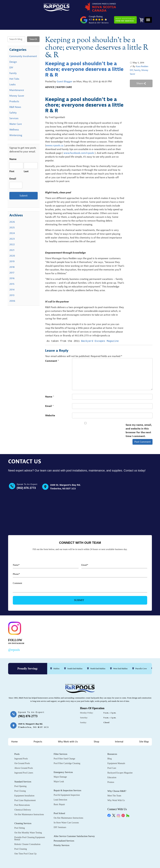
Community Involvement (23, 45)
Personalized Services (64, 828)
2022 (12, 233)
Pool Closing (20, 778)
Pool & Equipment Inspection (67, 782)
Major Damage (60, 764)
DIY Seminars (60, 815)
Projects (38, 729)
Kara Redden (142, 55)
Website (50, 404)
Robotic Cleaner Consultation (27, 832)
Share (141, 72)
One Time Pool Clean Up (25, 841)
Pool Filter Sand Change (64, 746)
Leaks (12, 73)
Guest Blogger (65, 70)
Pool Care (112, 755)
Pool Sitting (20, 815)
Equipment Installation (24, 783)
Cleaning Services (23, 811)
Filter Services (61, 741)
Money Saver (17, 84)
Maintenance (17, 79)
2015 (12, 273)
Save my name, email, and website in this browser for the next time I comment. (139, 419)
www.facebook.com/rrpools (79, 142)
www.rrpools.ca (55, 134)
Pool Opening (20, 774)
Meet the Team (114, 783)
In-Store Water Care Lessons (66, 810)
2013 (12, 284)
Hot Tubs (14, 67)
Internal (119, 729)
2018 (12, 256)
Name (50, 385)
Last (26, 160)
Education (112, 765)
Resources (112, 741)
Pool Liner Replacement (25, 788)
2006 (12, 289)
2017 (12, 261)
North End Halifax (98, 656)
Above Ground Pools (24, 755)
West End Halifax (120, 656)
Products (14, 90)
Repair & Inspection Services (67, 778)
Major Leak (59, 769)
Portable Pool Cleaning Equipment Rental (30, 826)
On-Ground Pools (22, 751)
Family (137, 59)
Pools (17, 741)
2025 (12, 216)
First (12, 160)
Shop (96, 729)
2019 (12, 250)
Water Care (16, 113)
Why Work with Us (68, 729)
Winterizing (16, 124)
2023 (12, 227)
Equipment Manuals (116, 751)
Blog (110, 746)
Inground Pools (21, 746)
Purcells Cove (141, 656)
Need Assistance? (124, 8)
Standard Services (23, 769)
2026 (12, 210)
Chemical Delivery (23, 797)
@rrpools (14, 637)
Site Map (144, 729)
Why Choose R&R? (117, 778)
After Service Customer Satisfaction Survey (74, 823)
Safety (13, 101)
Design (13, 50)
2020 (12, 244)
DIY (131, 59)
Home (14, 729)
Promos (111, 769)
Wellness (14, 118)
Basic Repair (59, 792)
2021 (12, 239)
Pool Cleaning (21, 836)
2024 (12, 222)
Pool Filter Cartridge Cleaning (67, 751)
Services (14, 107)
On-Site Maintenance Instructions (29, 802)
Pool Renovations (22, 792)
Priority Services (62, 833)
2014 (12, 278)
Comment (52, 349)
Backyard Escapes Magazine (100, 330)
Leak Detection (60, 787)
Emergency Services (63, 760)
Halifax (56, 656)
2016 (12, 267)
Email (50, 395)
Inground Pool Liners (24, 760)
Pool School (59, 801)
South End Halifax (75, 656)
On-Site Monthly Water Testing (28, 820)
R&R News (15, 96)
